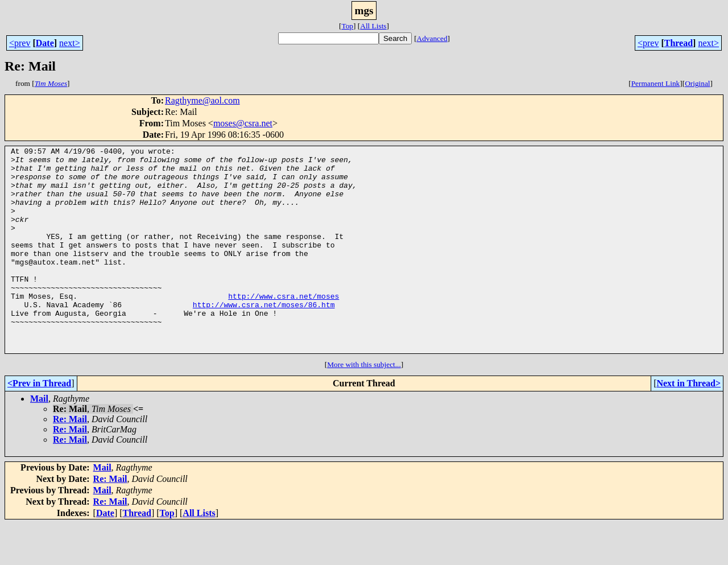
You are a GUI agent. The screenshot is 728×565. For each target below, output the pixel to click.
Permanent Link (656, 83)
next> (70, 43)
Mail (39, 440)
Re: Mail (70, 460)
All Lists (373, 26)
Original (697, 83)
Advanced (432, 38)
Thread (679, 43)
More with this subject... (364, 405)
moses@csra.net (243, 123)
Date (45, 43)
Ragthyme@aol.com (202, 100)
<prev (20, 43)
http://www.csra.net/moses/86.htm (264, 337)
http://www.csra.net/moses (284, 327)
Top (347, 26)
